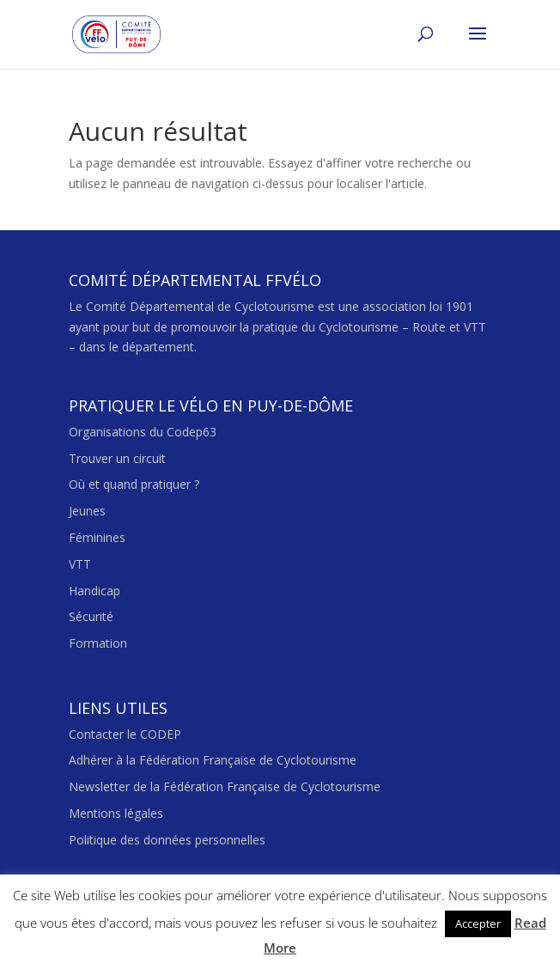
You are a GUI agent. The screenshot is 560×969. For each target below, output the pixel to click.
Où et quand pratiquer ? (134, 484)
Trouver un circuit (117, 458)
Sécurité (91, 616)
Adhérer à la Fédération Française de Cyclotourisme (213, 760)
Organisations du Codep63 (143, 432)
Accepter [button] (478, 923)
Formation (98, 643)
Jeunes (87, 511)
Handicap (94, 591)
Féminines (97, 537)
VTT (80, 564)
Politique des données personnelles (167, 840)
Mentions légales (116, 813)
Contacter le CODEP (125, 734)
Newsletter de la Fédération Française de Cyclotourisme (225, 786)
